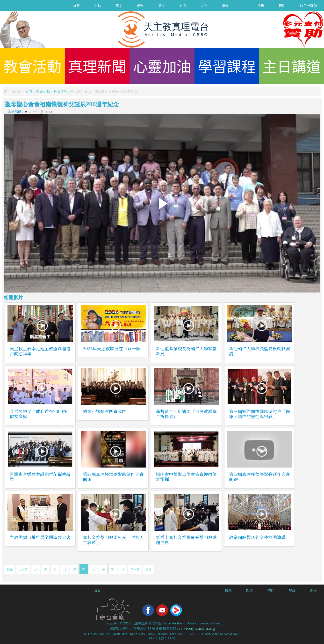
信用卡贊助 (308, 6)
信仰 (271, 590)
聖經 (292, 590)
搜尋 (261, 6)
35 (94, 569)
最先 (10, 569)
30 (45, 569)
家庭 (183, 6)
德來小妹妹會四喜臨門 (105, 411)
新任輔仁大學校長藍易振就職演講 (259, 351)
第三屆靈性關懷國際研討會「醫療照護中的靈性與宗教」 (259, 414)
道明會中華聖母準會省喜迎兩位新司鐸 (186, 477)
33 (74, 569)
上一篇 (23, 569)
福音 (225, 6)
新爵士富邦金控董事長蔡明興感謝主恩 (186, 540)
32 (65, 569)
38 (122, 569)
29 (36, 569)
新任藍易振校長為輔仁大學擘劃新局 (186, 351)
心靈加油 (162, 66)
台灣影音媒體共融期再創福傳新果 (40, 477)
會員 (97, 590)
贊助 (282, 6)
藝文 (119, 6)
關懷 (228, 590)
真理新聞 (97, 66)
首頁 (76, 6)
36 (103, 569)
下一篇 (135, 569)
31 (55, 569)
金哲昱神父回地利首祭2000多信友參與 (38, 414)
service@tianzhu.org (197, 628)
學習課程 (227, 66)
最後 (148, 569)
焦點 (98, 6)
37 (113, 569)
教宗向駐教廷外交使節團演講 (257, 537)
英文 (161, 6)
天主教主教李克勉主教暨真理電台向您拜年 (40, 351)
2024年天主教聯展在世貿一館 (112, 348)
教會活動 (32, 66)
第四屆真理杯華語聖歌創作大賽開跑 (113, 477)
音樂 (140, 6)
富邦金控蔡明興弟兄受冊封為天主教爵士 (113, 540)
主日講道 (292, 66)
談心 (250, 590)
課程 (313, 590)
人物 (204, 6)
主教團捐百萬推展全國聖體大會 (40, 537)
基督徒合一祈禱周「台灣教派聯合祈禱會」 (186, 414)
